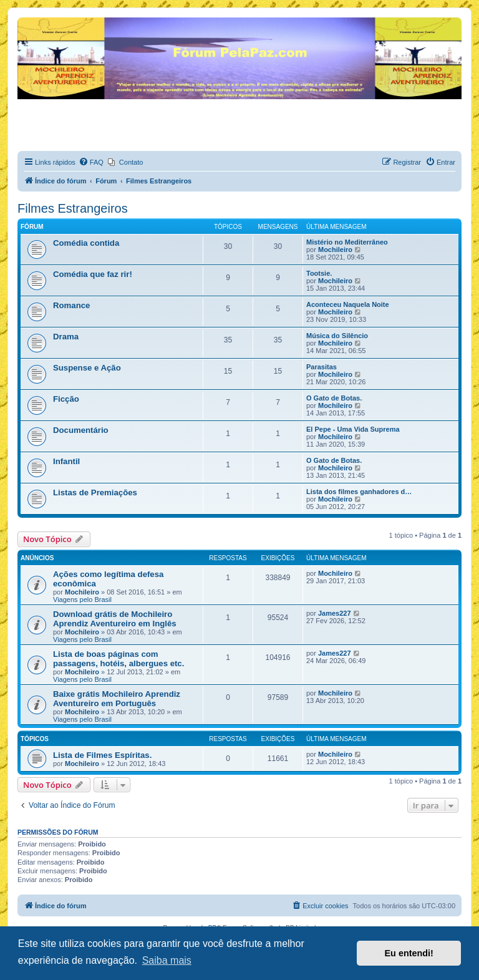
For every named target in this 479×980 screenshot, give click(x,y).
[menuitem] (91, 162)
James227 (335, 613)
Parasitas (322, 367)
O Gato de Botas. (334, 398)
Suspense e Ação (87, 368)
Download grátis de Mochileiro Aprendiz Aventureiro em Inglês (115, 619)
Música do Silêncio (337, 336)
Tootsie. (319, 273)
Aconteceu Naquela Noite (348, 304)
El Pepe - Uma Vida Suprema (353, 429)
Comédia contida (86, 243)
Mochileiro (335, 250)
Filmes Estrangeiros (73, 208)
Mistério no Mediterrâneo (347, 242)
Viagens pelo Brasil (82, 599)
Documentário (81, 430)
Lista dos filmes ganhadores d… (359, 492)
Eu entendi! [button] (409, 953)
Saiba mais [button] (167, 960)
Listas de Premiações (95, 492)
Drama (66, 337)
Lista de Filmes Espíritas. (102, 755)
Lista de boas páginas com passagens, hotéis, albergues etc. (119, 659)
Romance (71, 305)
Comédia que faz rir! (93, 274)
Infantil (66, 461)
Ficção (66, 399)
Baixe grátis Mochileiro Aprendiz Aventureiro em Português (117, 699)
